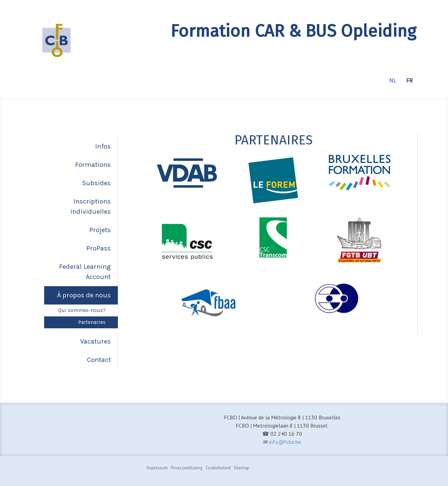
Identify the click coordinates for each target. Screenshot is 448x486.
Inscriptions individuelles (91, 206)
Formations (93, 165)
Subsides (96, 183)
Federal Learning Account (85, 272)
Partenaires (92, 322)
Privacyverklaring (187, 468)
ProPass (98, 248)
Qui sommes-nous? (82, 310)
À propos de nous (84, 295)
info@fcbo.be (285, 442)
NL (393, 81)
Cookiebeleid (218, 468)
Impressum (157, 468)
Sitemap (241, 468)
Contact (99, 360)
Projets (100, 230)
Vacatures (95, 341)
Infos (103, 146)
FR (409, 81)
